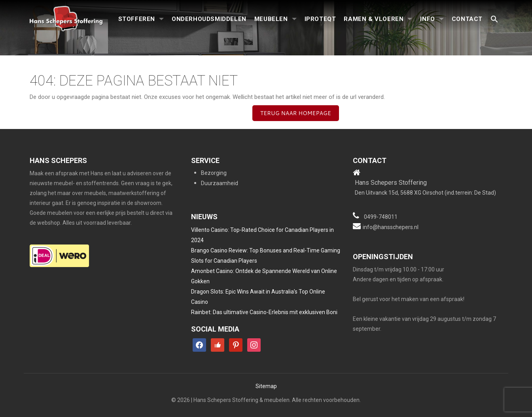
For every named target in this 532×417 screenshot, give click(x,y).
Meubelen (271, 19)
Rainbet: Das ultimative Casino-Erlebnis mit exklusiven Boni (264, 312)
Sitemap (266, 386)
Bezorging (214, 173)
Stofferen (137, 19)
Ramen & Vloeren (374, 19)
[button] (494, 20)
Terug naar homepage (296, 113)
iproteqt (320, 19)
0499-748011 (381, 217)
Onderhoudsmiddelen (209, 19)
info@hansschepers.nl (391, 227)
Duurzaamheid (220, 183)
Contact (467, 19)
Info (427, 19)
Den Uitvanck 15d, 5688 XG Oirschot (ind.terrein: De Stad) (425, 193)
